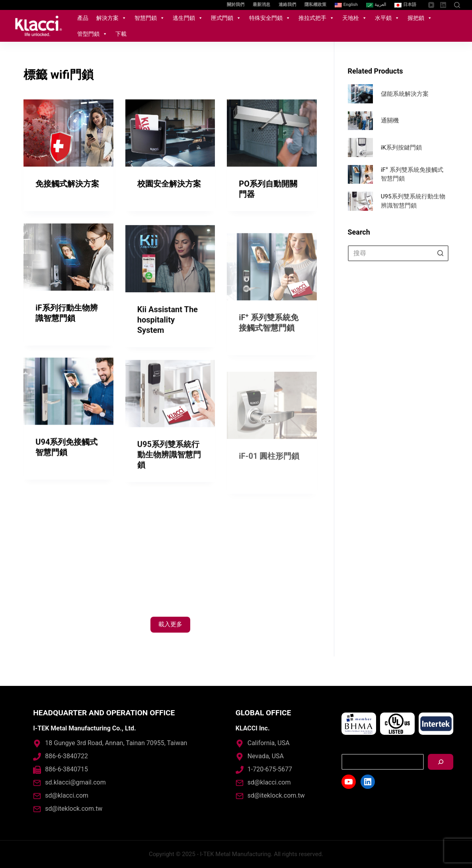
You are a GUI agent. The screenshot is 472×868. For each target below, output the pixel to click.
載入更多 (170, 624)
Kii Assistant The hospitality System (168, 355)
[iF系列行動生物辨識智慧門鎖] (68, 265)
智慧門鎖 (150, 18)
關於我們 (236, 5)
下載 (121, 34)
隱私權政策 (315, 5)
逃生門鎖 (188, 18)
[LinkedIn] (443, 5)
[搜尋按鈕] (441, 253)
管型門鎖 (92, 34)
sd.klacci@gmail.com (75, 782)
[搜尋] (441, 762)
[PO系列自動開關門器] (272, 135)
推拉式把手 (316, 18)
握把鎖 (420, 18)
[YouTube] (431, 5)
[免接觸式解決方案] (68, 133)
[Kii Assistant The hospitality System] (170, 294)
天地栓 (355, 18)
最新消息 (261, 5)
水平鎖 (387, 18)
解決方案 (111, 18)
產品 (83, 18)
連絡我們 (287, 5)
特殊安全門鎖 (270, 18)
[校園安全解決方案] (170, 133)
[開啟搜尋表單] (457, 5)
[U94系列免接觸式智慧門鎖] (68, 403)
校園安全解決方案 (169, 184)
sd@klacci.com (67, 795)
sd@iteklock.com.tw (74, 809)
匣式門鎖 (226, 18)
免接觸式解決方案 (67, 184)
